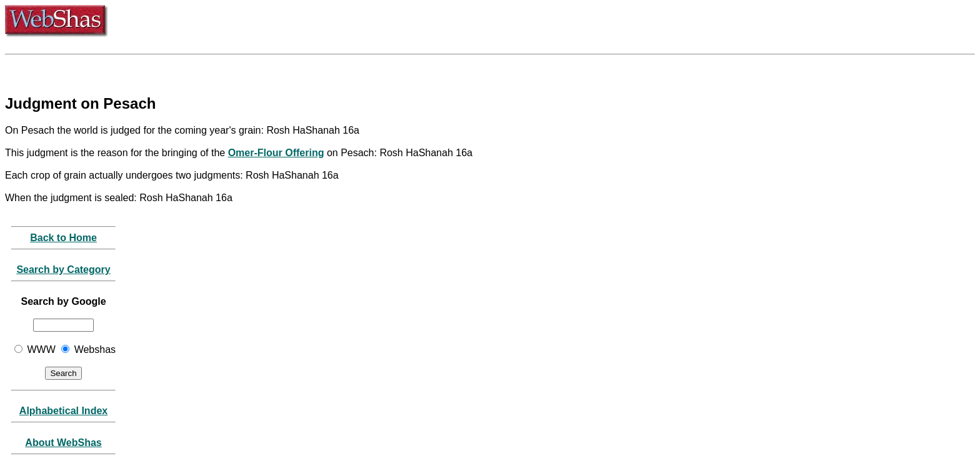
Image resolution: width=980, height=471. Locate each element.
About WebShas (63, 443)
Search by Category (63, 270)
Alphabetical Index (63, 411)
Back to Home (63, 238)
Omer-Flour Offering (276, 153)
